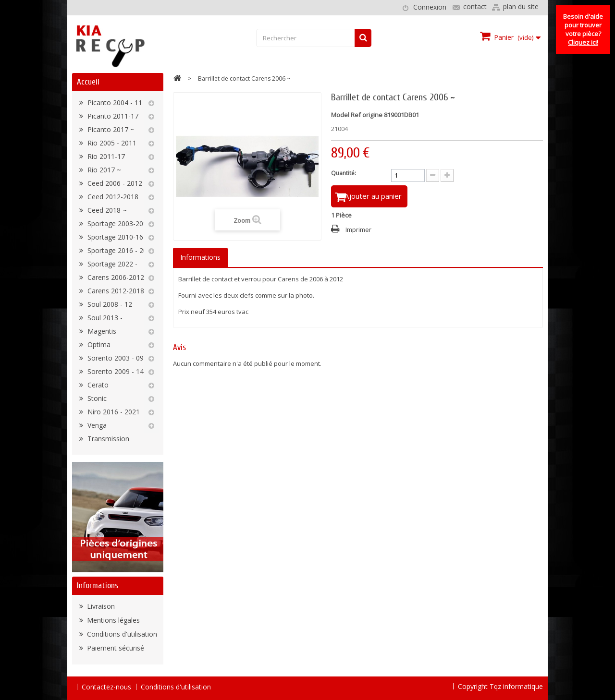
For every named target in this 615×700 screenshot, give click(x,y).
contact (475, 6)
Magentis (101, 331)
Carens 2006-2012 (115, 277)
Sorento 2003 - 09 (115, 358)
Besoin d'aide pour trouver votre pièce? (583, 29)
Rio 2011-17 (105, 156)
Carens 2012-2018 (115, 291)
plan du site (521, 6)
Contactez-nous (106, 687)
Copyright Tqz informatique (500, 686)
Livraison (100, 606)
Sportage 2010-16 (114, 237)
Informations (98, 585)
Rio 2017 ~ (103, 170)
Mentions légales (112, 620)
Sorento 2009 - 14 (115, 371)
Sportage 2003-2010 (118, 223)
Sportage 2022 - (111, 264)
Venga (96, 425)
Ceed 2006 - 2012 (114, 183)
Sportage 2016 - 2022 (120, 250)
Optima (98, 344)
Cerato (97, 385)
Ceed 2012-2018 (112, 197)
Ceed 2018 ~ (106, 210)
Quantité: (344, 173)
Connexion (430, 7)
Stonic (96, 398)
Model (340, 115)
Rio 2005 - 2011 (111, 143)
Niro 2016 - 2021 (113, 412)
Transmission (107, 439)
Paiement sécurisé (115, 648)
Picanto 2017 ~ (110, 129)
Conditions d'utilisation (121, 634)
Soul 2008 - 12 (109, 304)
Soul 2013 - (104, 318)
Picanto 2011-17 (112, 116)
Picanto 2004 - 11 (114, 103)
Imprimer (358, 231)
